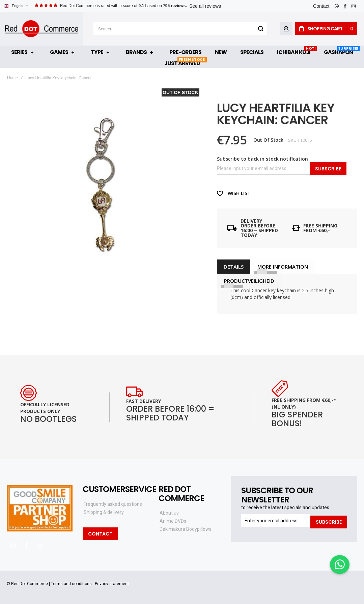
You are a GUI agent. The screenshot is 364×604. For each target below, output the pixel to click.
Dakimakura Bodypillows (186, 529)
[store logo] (42, 29)
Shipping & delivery (104, 512)
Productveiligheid (249, 281)
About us (169, 513)
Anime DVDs (173, 521)
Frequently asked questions (113, 504)
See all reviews (205, 6)
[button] (16, 6)
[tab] (234, 267)
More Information (282, 267)
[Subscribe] (329, 521)
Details (234, 267)
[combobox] (180, 29)
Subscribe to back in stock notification (262, 159)
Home (12, 78)
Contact (321, 6)
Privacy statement (112, 584)
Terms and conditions (71, 584)
